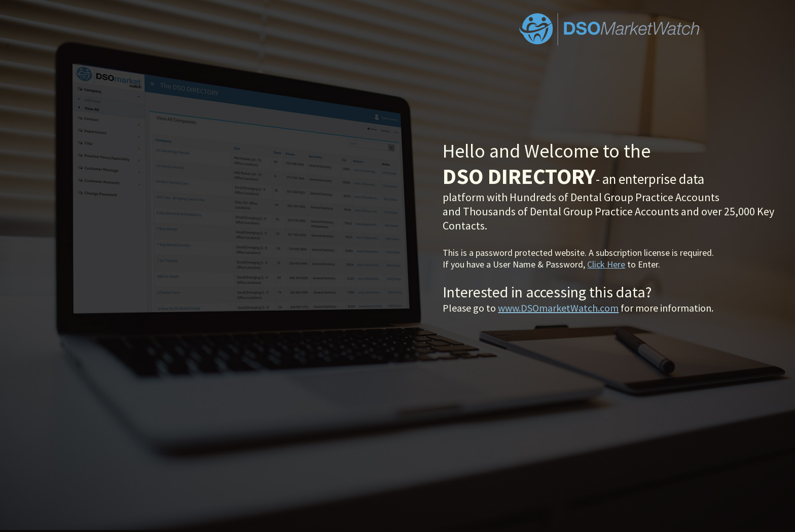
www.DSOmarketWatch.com (558, 308)
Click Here (606, 264)
